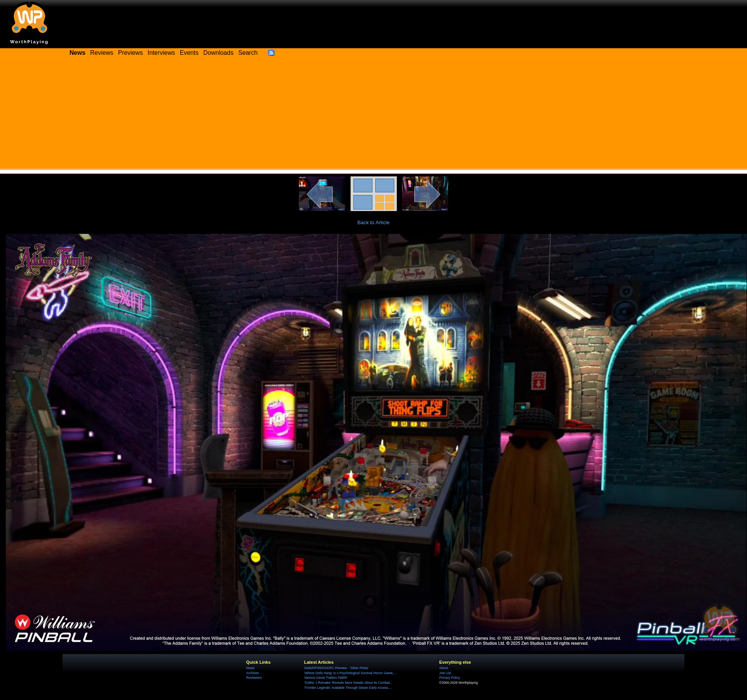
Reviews (102, 53)
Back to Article (374, 222)
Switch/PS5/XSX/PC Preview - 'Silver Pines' (336, 668)
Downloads (219, 53)
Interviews (161, 53)
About (444, 668)
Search (248, 53)
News (250, 668)
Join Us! (445, 673)
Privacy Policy (450, 678)
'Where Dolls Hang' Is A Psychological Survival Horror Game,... (350, 673)
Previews (130, 53)
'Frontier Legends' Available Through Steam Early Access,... (348, 688)
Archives (253, 673)
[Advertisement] (374, 116)
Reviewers (254, 678)
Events (189, 53)
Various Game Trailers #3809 (326, 678)
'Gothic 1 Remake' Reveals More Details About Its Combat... (348, 683)
